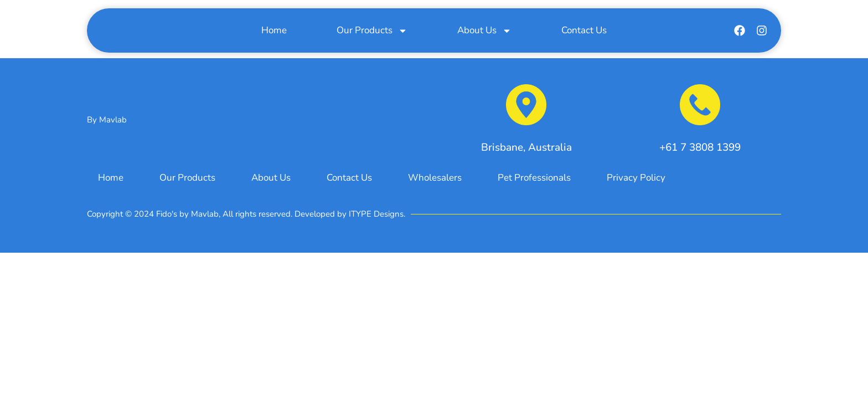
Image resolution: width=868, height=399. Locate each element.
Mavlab (113, 120)
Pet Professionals (534, 178)
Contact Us (584, 31)
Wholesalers (435, 178)
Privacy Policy (636, 178)
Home (274, 31)
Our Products (372, 32)
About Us (484, 32)
